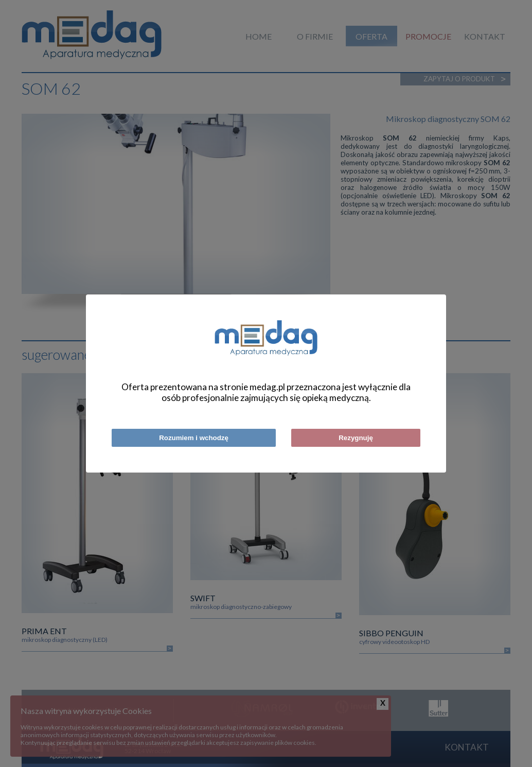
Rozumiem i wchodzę (194, 438)
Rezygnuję (356, 438)
